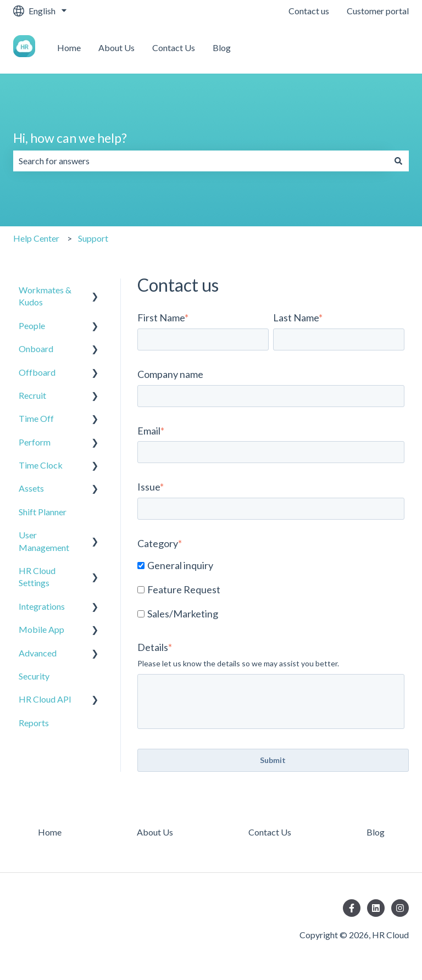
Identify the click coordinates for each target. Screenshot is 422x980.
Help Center (36, 238)
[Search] (398, 161)
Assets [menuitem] (31, 488)
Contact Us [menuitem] (270, 832)
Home (69, 48)
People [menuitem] (32, 325)
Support (93, 238)
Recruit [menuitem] (32, 395)
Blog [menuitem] (376, 832)
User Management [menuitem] (44, 541)
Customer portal (378, 11)
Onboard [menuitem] (36, 349)
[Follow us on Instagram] (400, 908)
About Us (116, 48)
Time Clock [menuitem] (41, 465)
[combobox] (201, 161)
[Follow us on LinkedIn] (376, 908)
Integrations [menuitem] (42, 606)
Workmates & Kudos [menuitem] (45, 296)
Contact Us (174, 48)
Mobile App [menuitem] (41, 629)
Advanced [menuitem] (38, 653)
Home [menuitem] (50, 832)
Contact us (309, 11)
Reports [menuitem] (34, 723)
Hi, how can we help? (70, 138)
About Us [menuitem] (155, 832)
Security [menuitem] (34, 676)
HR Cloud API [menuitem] (45, 699)
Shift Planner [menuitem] (43, 512)
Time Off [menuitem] (36, 418)
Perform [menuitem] (35, 442)
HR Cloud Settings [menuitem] (37, 577)
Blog (222, 48)
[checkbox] (271, 590)
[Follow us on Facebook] (352, 908)
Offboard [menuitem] (37, 372)
